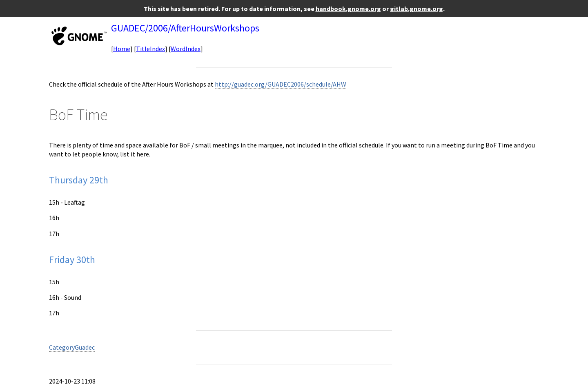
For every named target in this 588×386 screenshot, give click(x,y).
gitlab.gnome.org (416, 9)
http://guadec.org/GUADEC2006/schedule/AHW (281, 84)
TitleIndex (150, 49)
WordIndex (186, 49)
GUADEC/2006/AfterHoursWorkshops (185, 28)
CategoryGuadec (72, 347)
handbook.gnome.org (348, 9)
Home (122, 49)
